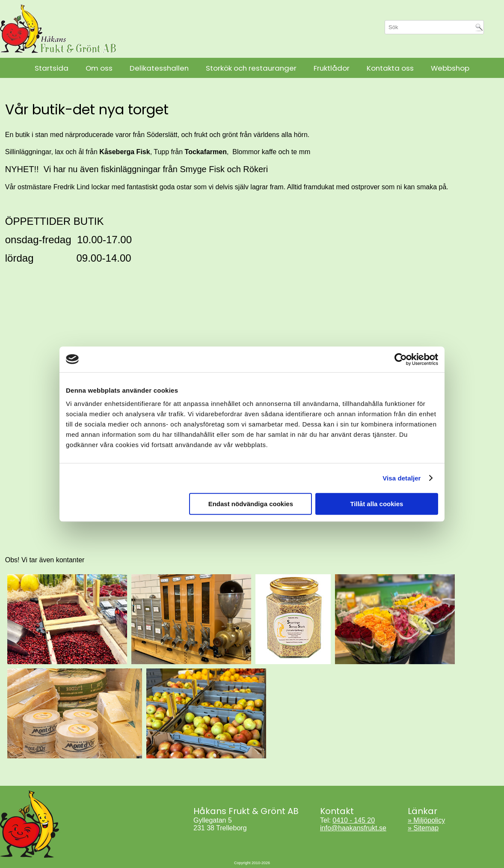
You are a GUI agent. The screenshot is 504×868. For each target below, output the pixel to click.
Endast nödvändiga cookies (251, 504)
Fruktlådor (332, 68)
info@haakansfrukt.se (353, 828)
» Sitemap (423, 828)
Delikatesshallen (159, 68)
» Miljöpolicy (426, 820)
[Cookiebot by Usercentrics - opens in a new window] (401, 359)
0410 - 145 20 (354, 820)
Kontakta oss (390, 68)
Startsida (52, 68)
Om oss (99, 68)
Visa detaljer (402, 478)
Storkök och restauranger (251, 68)
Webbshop (450, 68)
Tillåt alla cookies (377, 504)
